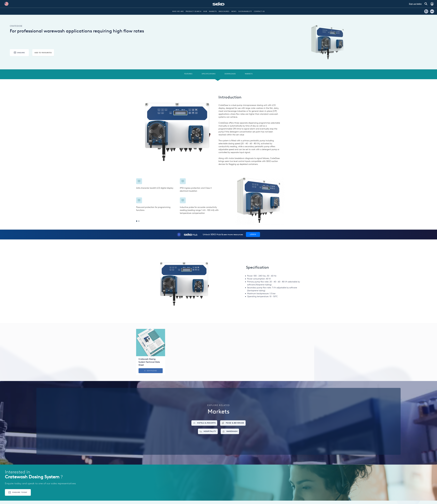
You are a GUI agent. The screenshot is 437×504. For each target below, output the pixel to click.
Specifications (209, 74)
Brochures (224, 11)
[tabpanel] (177, 196)
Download (151, 371)
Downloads (230, 74)
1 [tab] (137, 221)
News (234, 11)
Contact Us (259, 11)
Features (188, 74)
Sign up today (415, 4)
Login (253, 234)
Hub (205, 11)
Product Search (194, 11)
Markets (213, 11)
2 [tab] (139, 221)
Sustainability (245, 11)
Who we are (178, 11)
